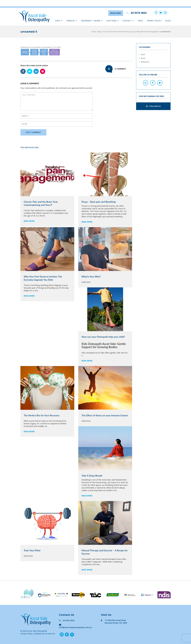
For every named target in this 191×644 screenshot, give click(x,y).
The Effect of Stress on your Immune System (105, 415)
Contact (128, 21)
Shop (59, 21)
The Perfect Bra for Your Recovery (42, 415)
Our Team (113, 21)
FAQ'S (140, 21)
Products (145, 62)
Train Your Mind (32, 550)
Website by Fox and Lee (45, 634)
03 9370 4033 (67, 620)
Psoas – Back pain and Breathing (99, 202)
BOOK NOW (116, 13)
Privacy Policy (154, 21)
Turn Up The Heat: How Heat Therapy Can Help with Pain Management (131, 32)
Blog (168, 21)
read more (29, 221)
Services (72, 21)
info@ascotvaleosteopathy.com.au (75, 626)
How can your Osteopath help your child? (103, 337)
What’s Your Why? (91, 277)
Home (94, 32)
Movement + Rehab (92, 21)
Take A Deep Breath (92, 476)
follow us (153, 106)
